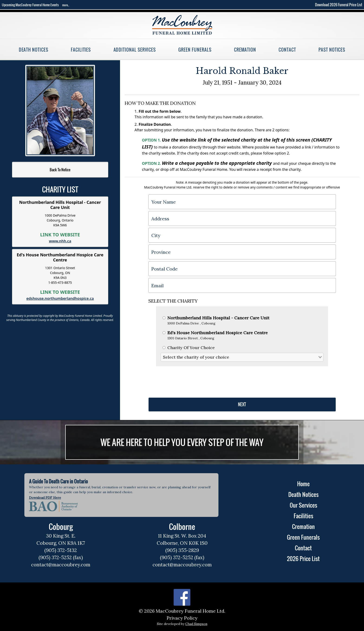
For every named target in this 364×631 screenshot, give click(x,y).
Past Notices (332, 50)
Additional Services (135, 50)
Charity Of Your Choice (189, 348)
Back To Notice (60, 170)
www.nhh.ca (60, 241)
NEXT (242, 404)
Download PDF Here (45, 498)
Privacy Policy (182, 618)
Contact (287, 50)
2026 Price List (303, 558)
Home (303, 484)
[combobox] (242, 357)
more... (66, 5)
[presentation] (184, 380)
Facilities (81, 50)
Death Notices (34, 50)
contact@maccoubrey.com (61, 565)
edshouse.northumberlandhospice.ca (60, 298)
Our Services (303, 505)
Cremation (245, 50)
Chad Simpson (196, 624)
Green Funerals (195, 50)
